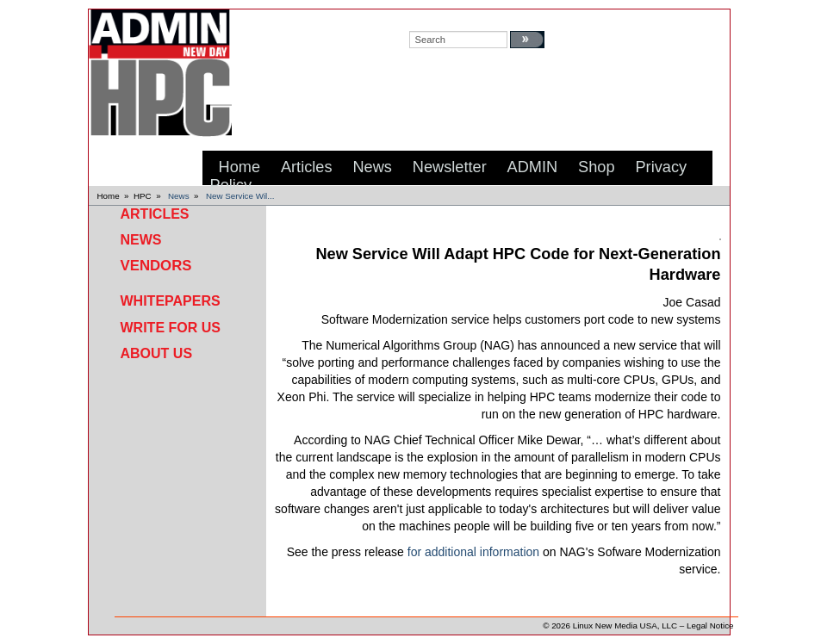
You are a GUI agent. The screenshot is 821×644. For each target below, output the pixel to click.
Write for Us (171, 328)
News (179, 196)
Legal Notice (710, 625)
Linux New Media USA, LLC (625, 625)
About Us (157, 353)
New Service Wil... (240, 196)
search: (426, 18)
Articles (155, 214)
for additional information (473, 552)
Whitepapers (171, 301)
